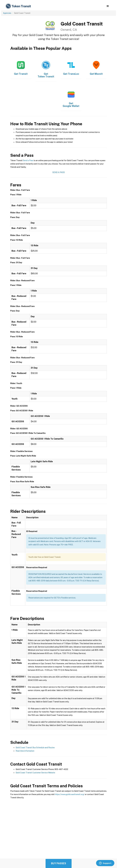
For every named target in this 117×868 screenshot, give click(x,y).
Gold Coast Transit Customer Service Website (35, 773)
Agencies (7, 13)
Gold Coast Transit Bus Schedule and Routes (35, 748)
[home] (19, 6)
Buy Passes (59, 863)
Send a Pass (28, 160)
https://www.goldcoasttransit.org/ (70, 794)
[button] (108, 6)
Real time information (25, 751)
